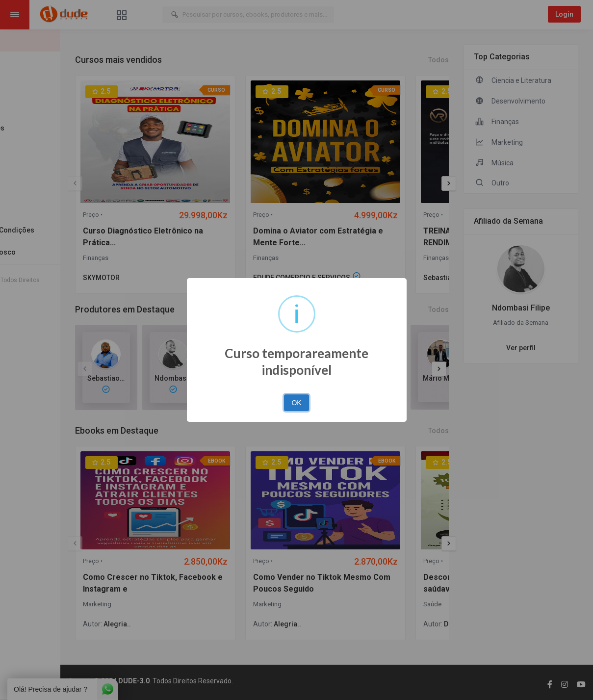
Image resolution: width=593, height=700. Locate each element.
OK (296, 403)
